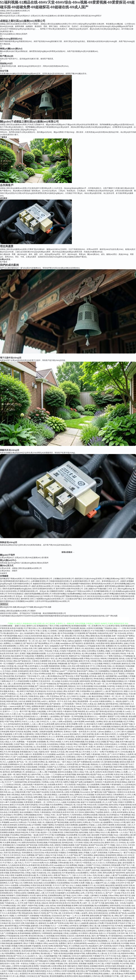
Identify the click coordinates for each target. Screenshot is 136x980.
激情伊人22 (31, 626)
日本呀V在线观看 (68, 971)
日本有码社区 (67, 913)
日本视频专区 (23, 674)
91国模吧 (76, 631)
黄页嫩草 (31, 971)
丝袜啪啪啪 (34, 916)
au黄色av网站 (130, 729)
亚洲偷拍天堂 (35, 898)
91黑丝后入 (128, 774)
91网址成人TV (24, 822)
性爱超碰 (97, 838)
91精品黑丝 (81, 785)
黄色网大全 (79, 739)
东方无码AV (80, 812)
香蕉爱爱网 (37, 754)
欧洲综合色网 (65, 653)
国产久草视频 (60, 928)
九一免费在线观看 (110, 840)
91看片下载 (54, 729)
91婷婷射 (33, 669)
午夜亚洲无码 (87, 921)
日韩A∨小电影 (83, 895)
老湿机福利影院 (80, 943)
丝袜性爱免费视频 (64, 906)
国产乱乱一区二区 (24, 762)
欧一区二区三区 (32, 641)
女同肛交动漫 (5, 651)
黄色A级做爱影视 (15, 840)
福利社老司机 (60, 724)
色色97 (115, 946)
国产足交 (122, 958)
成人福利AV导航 (34, 774)
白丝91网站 (91, 651)
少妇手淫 (119, 689)
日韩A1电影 (127, 684)
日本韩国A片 (82, 820)
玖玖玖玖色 (51, 691)
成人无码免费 (101, 699)
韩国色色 (94, 764)
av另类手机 (88, 684)
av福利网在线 (65, 626)
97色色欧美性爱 (111, 923)
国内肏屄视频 (72, 661)
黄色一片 (115, 787)
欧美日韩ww (48, 948)
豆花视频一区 (86, 790)
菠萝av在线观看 (68, 958)
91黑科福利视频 (102, 769)
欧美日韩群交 (107, 795)
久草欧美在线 (101, 666)
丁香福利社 (108, 628)
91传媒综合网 (25, 966)
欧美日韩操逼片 (21, 699)
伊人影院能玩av (29, 772)
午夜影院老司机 (128, 827)
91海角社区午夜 (122, 686)
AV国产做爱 (85, 754)
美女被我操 (63, 870)
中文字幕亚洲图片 (98, 631)
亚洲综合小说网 (70, 732)
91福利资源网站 (125, 918)
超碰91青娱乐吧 (38, 769)
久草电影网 (122, 858)
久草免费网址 (10, 848)
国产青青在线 (101, 711)
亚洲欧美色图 (96, 797)
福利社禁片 (14, 817)
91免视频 (103, 895)
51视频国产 (11, 664)
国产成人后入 (65, 696)
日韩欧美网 (105, 785)
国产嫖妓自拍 (32, 729)
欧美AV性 (68, 848)
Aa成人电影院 (39, 752)
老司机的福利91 (14, 724)
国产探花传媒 (32, 845)
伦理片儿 (82, 724)
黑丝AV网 (75, 903)
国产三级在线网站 (86, 855)
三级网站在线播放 (82, 840)
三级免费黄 (128, 948)
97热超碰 (91, 646)
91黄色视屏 (116, 664)
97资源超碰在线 (55, 843)
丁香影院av (54, 671)
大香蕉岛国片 (47, 898)
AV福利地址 (63, 679)
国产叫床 (65, 706)
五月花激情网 (80, 633)
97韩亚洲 (53, 840)
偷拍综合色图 (125, 762)
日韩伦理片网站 (52, 931)
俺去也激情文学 (17, 656)
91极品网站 (112, 830)
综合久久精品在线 (74, 827)
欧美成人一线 (13, 691)
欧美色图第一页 (98, 918)
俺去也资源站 (97, 696)
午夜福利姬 (95, 754)
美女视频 (4, 691)
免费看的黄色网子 (67, 648)
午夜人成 (88, 772)
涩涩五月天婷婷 (49, 780)
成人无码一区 (44, 641)
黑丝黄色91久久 (90, 717)
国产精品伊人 (73, 664)
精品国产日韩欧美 (84, 974)
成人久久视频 (109, 883)
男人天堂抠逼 (42, 875)
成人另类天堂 (5, 853)
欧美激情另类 (34, 865)
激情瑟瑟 (119, 885)
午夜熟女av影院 (20, 893)
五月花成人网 (62, 752)
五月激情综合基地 (74, 948)
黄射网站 (12, 958)
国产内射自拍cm (11, 838)
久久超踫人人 (61, 764)
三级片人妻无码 (93, 878)
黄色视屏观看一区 (84, 701)
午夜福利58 (89, 888)
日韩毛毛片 (25, 898)
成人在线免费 (50, 785)
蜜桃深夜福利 (129, 648)
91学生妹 (39, 638)
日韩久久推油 (88, 704)
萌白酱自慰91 (9, 633)
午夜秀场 (132, 850)
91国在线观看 (31, 767)
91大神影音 (42, 790)
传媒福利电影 (106, 870)
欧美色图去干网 (14, 913)
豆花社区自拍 (38, 853)
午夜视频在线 (67, 709)
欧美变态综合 (107, 674)
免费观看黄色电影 (97, 694)
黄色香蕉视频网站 (57, 976)
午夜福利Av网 (69, 638)
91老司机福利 (34, 908)
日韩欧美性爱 (20, 792)
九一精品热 (117, 701)
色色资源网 (16, 918)
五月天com (116, 749)
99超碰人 (81, 865)
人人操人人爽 (35, 724)
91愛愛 (129, 838)
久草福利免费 (102, 800)
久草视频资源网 (61, 686)
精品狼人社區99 (86, 628)
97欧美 (36, 812)
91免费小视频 (84, 883)
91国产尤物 (126, 870)
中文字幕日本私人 (31, 628)
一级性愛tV (102, 717)
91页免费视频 (112, 631)
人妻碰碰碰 (126, 807)
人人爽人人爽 (41, 772)
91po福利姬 (76, 890)
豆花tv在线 (122, 633)
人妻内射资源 (74, 951)
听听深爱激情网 (9, 646)
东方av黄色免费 (48, 724)
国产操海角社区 (24, 661)
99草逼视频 (79, 717)
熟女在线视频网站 (102, 906)
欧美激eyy (117, 724)
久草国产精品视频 (81, 676)
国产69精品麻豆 (41, 961)
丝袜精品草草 (64, 797)
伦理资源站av (111, 863)
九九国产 (94, 853)
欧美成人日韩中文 (68, 969)
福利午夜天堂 (125, 895)
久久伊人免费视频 (17, 742)
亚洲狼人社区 (103, 638)
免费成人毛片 (31, 694)
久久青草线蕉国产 (22, 916)
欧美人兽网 (53, 875)
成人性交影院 (99, 885)
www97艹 (63, 671)
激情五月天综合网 (17, 805)
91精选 (130, 938)
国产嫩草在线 (96, 792)
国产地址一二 (68, 916)
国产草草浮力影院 (68, 646)
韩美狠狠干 (11, 895)
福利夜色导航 (5, 737)
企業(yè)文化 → (6, 259)
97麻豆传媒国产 (58, 868)
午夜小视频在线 (64, 956)
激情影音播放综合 (54, 706)
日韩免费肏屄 (118, 795)
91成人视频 (97, 827)
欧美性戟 (108, 946)
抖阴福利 (86, 938)
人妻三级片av (125, 976)
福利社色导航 (23, 890)
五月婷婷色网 (70, 759)
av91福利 (10, 759)
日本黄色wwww (115, 769)
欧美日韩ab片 (35, 671)
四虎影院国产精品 (61, 946)
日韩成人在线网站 (70, 933)
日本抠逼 (10, 666)
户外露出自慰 (28, 928)
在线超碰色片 (55, 646)
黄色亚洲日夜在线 (36, 936)
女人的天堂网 (5, 638)
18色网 (35, 732)
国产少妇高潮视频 (20, 757)
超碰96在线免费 (6, 880)
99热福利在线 (27, 913)
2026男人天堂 (90, 749)
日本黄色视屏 (113, 911)
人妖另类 (99, 759)
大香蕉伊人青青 (95, 873)
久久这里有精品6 (128, 785)
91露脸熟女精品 (121, 694)
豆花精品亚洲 (112, 848)
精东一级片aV (65, 719)
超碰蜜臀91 (108, 822)
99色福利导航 (26, 835)
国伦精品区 (120, 666)
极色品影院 (110, 885)
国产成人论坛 (68, 885)
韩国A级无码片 (44, 759)
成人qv (11, 792)
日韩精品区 (68, 805)
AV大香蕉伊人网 (85, 933)
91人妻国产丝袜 (123, 780)
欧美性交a (24, 865)
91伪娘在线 (41, 873)
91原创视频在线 (28, 638)
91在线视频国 (119, 878)
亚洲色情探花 (103, 757)
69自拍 (123, 653)
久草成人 (50, 974)
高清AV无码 (43, 729)
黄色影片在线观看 (45, 694)
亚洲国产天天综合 (93, 865)
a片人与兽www (60, 948)
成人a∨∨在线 (10, 790)
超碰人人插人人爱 (92, 739)
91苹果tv (57, 971)
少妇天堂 (123, 941)
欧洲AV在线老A (111, 744)
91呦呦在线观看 (68, 845)
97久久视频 (55, 643)
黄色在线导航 (9, 676)
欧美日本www (84, 797)
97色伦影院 (111, 933)
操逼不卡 (84, 802)
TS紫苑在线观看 (90, 961)
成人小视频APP (97, 883)
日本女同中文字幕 (123, 883)
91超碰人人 (101, 830)
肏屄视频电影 (124, 840)
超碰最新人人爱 (9, 948)
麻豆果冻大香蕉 (128, 727)
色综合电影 (38, 883)
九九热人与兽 (53, 790)
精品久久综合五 (24, 636)
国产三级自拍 (40, 686)
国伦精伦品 (16, 853)
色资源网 (117, 921)
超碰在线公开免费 (96, 923)
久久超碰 (120, 734)
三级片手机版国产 (123, 737)
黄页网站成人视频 (98, 681)
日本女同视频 (44, 926)
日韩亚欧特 (106, 865)
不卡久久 (4, 913)
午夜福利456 (38, 785)
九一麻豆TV (124, 810)
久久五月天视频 (41, 787)
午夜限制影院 (47, 933)
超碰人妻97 (86, 948)
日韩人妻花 (81, 651)
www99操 (45, 807)
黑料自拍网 (107, 873)
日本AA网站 (64, 926)
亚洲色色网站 (44, 845)
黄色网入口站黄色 (93, 908)
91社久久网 (105, 832)
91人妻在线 (61, 901)
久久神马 (65, 742)
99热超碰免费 (16, 704)
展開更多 (4, 604)
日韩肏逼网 (4, 732)
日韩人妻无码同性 (71, 964)
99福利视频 (111, 681)
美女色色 (80, 817)
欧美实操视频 (117, 722)
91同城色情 (59, 825)
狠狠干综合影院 (42, 792)
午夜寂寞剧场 (45, 916)
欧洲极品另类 (70, 858)
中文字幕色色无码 (30, 921)
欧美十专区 (50, 659)
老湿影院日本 (25, 974)
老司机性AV (50, 656)
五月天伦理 (50, 893)
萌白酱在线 (45, 953)
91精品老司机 (103, 633)
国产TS (50, 913)
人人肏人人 (21, 694)
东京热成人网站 (83, 636)
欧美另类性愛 (46, 885)
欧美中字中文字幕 (46, 835)
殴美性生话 (112, 858)
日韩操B (14, 878)
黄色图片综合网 (80, 878)
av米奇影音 (74, 926)
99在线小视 (80, 908)
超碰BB (35, 709)
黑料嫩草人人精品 (51, 719)
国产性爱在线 (81, 714)
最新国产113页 (114, 717)
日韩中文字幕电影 (64, 890)
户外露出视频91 (89, 699)
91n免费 (45, 666)
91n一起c (19, 633)
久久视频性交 (17, 643)
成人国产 (99, 860)
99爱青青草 (40, 659)
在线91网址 (111, 729)
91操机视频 (106, 727)
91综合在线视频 (100, 686)
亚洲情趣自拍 (12, 933)
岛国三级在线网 (93, 835)
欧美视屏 (25, 724)
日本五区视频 (44, 805)
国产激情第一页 (67, 717)
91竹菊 (85, 890)
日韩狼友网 (116, 931)
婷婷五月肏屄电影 (27, 691)
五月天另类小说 (114, 953)
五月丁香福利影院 (90, 941)
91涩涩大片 (107, 890)
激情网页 (4, 883)
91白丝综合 (95, 659)
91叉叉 (65, 921)
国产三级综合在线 (44, 880)
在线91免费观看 (71, 825)
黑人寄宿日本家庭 (54, 742)
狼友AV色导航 (64, 931)
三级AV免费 (97, 780)
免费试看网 (38, 797)
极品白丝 (47, 636)
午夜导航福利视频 (10, 636)
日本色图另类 (105, 669)
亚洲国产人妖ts (62, 769)
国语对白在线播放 (65, 772)
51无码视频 (58, 898)
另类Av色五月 (61, 918)
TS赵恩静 (99, 812)
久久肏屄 (57, 709)
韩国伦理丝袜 (110, 898)
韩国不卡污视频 (118, 890)
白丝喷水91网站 (38, 762)
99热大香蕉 (60, 908)
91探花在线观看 (106, 921)
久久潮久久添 (15, 714)
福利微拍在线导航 (15, 686)
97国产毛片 (126, 865)
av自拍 (95, 701)
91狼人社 (111, 666)
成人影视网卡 (120, 638)
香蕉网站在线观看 (90, 815)
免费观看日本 (111, 646)
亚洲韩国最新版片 (32, 727)
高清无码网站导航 (7, 931)
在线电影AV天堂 (107, 926)
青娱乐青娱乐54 (105, 948)
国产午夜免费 (71, 817)
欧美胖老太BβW (71, 976)
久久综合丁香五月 (128, 832)
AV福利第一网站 (75, 870)
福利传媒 (96, 870)
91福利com (60, 774)
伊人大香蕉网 (110, 719)
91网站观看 (32, 848)
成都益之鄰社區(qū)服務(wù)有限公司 (15, 11)
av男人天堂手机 (87, 893)
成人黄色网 (21, 860)
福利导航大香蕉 (112, 958)
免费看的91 (36, 933)
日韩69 (128, 714)
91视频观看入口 (114, 800)
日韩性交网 (122, 699)
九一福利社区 (113, 810)
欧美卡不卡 (90, 666)
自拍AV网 (24, 936)
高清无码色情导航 (29, 951)
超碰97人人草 (128, 701)
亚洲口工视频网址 (23, 948)
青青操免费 (116, 865)
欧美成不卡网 (73, 691)
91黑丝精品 (30, 659)
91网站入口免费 (121, 772)
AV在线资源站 (53, 744)
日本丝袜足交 (32, 976)
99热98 (103, 659)
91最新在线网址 (105, 701)
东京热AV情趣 (66, 888)
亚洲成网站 (12, 807)
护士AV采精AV (28, 888)
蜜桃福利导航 (126, 969)
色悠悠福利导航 (21, 782)
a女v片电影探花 (123, 951)
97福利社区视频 (106, 835)
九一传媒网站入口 (126, 911)
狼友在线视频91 (26, 812)
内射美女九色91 (53, 888)
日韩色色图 (109, 694)
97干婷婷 (38, 928)
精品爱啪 (27, 732)
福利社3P (47, 648)
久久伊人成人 (13, 974)
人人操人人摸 (33, 827)
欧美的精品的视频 (66, 953)
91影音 (59, 711)
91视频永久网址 (41, 943)
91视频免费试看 (117, 671)
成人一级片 (61, 762)
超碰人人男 (44, 696)
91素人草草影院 (82, 638)
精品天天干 (11, 681)
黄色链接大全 (122, 966)
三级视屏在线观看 (64, 631)
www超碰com (66, 643)
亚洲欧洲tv (64, 938)
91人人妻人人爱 (9, 684)
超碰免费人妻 (80, 727)
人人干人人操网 (31, 868)
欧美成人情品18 (70, 780)
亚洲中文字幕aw (28, 679)
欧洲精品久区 (122, 681)
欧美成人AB (27, 858)
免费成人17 (54, 807)
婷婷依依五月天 (24, 878)
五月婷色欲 (61, 767)
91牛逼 (53, 855)
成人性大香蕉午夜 (15, 928)
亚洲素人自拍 (44, 906)
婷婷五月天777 (92, 810)
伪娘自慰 (102, 815)
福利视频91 (84, 926)
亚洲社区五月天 (36, 820)
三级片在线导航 (87, 734)
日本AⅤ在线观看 (11, 885)
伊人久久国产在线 (109, 802)
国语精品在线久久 (31, 717)
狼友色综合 (70, 714)
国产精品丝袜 (43, 976)
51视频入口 (33, 964)
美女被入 (101, 875)
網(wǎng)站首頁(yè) (8, 16)
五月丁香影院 (119, 674)
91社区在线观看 (36, 958)
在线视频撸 (41, 742)
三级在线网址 (124, 835)
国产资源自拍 (58, 820)
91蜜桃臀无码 (45, 661)
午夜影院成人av (89, 863)
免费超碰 (32, 719)
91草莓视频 (75, 792)
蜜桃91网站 (90, 812)
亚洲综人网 (11, 729)
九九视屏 (25, 918)
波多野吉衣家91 (76, 822)
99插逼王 (107, 664)
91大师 (42, 964)
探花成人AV (61, 757)
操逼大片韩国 (19, 941)
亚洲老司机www (41, 860)
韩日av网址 (112, 699)
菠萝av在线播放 (32, 737)
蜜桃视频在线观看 (38, 653)
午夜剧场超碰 (74, 679)
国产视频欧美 (77, 941)
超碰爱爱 (108, 724)
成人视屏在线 (51, 762)
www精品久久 (93, 943)
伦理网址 (70, 840)
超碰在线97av (65, 729)
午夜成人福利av (67, 641)
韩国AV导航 (33, 906)
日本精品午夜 (5, 923)
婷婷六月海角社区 (109, 951)
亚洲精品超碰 (101, 911)
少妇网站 (99, 722)
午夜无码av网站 (109, 780)
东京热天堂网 (47, 946)
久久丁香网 (108, 656)
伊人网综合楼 (84, 764)
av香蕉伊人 (36, 911)
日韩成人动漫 (44, 777)
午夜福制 (59, 964)
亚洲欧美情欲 (128, 767)
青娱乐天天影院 (40, 913)
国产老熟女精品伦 (59, 699)
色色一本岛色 (120, 903)
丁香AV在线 (31, 676)
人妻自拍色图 (27, 785)
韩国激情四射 (54, 666)
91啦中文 (75, 696)
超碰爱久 (6, 901)
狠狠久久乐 (128, 691)
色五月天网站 (129, 722)
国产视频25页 (105, 916)
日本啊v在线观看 (9, 820)
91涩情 (97, 795)
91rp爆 (13, 810)
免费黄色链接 (24, 838)
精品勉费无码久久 (82, 958)
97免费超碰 (128, 656)
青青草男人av (20, 759)
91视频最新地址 (74, 850)
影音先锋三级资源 (27, 817)
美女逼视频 (90, 742)
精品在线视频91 (85, 976)
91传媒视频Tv (61, 893)
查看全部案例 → (68, 552)
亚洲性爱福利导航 (17, 873)
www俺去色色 (17, 797)
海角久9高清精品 (13, 795)
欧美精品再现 (97, 974)
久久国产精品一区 (61, 838)
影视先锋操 (103, 853)
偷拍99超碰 (58, 933)
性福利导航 (94, 928)
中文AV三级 (99, 964)
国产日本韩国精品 (74, 699)
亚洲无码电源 (34, 969)
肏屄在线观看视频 (86, 906)
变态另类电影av (113, 815)
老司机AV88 (55, 641)
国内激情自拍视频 (111, 762)
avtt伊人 (44, 701)
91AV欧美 (119, 926)
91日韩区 (30, 860)
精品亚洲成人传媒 (92, 648)
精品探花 (10, 868)
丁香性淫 (78, 704)
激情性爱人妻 (39, 931)
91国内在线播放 (18, 737)
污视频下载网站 (48, 825)
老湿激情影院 (47, 838)
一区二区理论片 (48, 802)
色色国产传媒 (127, 724)
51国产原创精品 (81, 845)
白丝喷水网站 (57, 966)
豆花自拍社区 (57, 916)
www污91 (84, 946)
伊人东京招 (91, 732)
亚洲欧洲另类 (57, 832)
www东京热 (53, 943)
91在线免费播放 (63, 883)
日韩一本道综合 (22, 964)
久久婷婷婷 (52, 631)
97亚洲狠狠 (109, 752)
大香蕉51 (35, 661)
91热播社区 (85, 631)
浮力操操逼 (69, 739)
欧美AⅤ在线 (10, 964)
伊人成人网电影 (19, 976)
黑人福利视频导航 (110, 676)
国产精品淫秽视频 (76, 769)
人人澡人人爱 (113, 941)
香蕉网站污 (43, 737)
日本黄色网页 (13, 812)
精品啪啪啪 (103, 941)
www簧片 (31, 956)
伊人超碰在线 (75, 790)
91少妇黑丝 (122, 646)
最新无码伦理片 (124, 790)
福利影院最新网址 (15, 747)
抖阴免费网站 (10, 953)
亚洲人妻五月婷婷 (109, 938)
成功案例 (61, 16)
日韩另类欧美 (57, 812)
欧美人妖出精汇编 (84, 918)
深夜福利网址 (21, 850)
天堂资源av (54, 696)
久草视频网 (4, 822)
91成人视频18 (122, 956)
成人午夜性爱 (23, 807)
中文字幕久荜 (79, 747)
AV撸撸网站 (39, 656)
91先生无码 (5, 769)
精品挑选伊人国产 (96, 946)
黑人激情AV (89, 848)
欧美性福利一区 (23, 810)
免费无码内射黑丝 (29, 843)
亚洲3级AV (91, 719)
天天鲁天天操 (34, 832)
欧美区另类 (100, 646)
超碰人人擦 (110, 875)
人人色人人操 (33, 722)
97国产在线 (31, 792)
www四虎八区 (98, 762)
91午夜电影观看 (6, 744)
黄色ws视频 (96, 951)
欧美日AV (66, 903)
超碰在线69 (86, 827)
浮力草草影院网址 (42, 704)
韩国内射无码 (12, 701)
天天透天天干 (35, 838)
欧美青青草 (54, 911)
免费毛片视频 (69, 782)
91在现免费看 (72, 835)
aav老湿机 (60, 754)
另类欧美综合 (34, 696)
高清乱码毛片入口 (89, 850)
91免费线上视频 (103, 651)
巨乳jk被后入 (82, 646)
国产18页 (100, 719)
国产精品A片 (130, 734)
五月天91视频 (105, 928)
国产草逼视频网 (92, 971)
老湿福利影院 (111, 855)
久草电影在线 (105, 943)
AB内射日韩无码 (55, 903)
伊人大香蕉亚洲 (9, 911)
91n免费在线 (31, 790)
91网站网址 (60, 714)
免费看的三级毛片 (66, 943)
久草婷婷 (70, 810)
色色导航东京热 (97, 901)
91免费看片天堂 (36, 681)
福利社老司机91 (108, 797)
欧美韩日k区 (125, 757)
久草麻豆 (45, 749)
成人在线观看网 (93, 785)
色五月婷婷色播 (58, 727)
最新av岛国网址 (75, 921)
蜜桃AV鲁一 (115, 832)
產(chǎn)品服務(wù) (49, 16)
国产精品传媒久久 (10, 674)
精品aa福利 (64, 790)
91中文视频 (50, 964)
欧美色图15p (55, 941)
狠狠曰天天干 (111, 790)
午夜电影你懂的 (89, 641)
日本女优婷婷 (35, 810)
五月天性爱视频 (6, 787)
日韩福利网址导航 (17, 769)
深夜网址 (123, 860)
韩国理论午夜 (125, 888)
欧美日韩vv (80, 971)
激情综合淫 (126, 664)
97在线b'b (22, 870)
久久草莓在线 (82, 858)
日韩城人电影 (30, 873)
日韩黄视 (113, 739)
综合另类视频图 (45, 921)
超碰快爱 (85, 923)
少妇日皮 (22, 701)
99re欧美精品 (99, 679)
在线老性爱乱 (69, 737)
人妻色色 (61, 817)
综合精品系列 (125, 641)
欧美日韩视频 (29, 686)
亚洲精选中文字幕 (42, 830)
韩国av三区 (58, 638)
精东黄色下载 (105, 648)
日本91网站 (37, 795)
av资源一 (64, 961)
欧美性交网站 (122, 759)
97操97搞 (72, 671)
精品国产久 (23, 719)
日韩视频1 (42, 767)
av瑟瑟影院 (67, 722)
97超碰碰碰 (131, 880)
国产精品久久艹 (64, 875)
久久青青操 (122, 744)
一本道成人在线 (99, 790)
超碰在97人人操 (101, 691)
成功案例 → (5, 198)
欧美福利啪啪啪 (24, 933)
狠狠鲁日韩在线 (6, 956)
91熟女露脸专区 (86, 679)
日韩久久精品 (78, 772)
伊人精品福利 (38, 858)
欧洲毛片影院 (114, 626)
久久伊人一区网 (97, 752)
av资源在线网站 (88, 860)
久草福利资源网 (22, 681)
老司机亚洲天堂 (76, 684)
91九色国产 (86, 870)
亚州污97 (77, 898)
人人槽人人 (21, 790)
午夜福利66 (71, 651)
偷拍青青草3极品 (12, 926)
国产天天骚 (99, 903)
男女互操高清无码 (89, 706)
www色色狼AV (48, 850)
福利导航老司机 (112, 704)
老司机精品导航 (83, 669)
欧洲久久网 (99, 734)
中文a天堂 (40, 679)
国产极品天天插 (80, 709)
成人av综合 (90, 711)
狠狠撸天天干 (87, 885)
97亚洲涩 (79, 868)
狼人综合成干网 (21, 666)
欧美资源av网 (100, 729)
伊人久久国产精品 (71, 855)
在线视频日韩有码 (97, 966)
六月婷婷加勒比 (76, 815)
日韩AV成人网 (98, 976)
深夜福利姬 (52, 664)
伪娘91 (96, 921)
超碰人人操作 (49, 764)
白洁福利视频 (105, 787)
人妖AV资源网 (78, 722)
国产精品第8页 (23, 820)
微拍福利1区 (21, 848)
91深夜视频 (98, 628)
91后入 (50, 971)
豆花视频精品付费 (13, 679)
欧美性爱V (130, 777)
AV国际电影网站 (9, 800)
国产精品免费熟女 (42, 643)
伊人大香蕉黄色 (14, 648)
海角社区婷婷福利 (10, 825)
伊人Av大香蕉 (57, 689)
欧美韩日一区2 (62, 785)
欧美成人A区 (110, 689)
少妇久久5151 (121, 845)
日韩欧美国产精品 (79, 719)
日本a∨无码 (92, 875)
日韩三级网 (38, 648)
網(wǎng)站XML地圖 (8, 607)
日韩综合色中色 (128, 800)
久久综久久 (100, 863)
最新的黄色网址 (117, 643)
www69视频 (122, 676)
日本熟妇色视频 (89, 800)
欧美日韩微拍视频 (77, 742)
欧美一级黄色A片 (103, 749)
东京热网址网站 (73, 893)
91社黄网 (74, 883)
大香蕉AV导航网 (41, 734)
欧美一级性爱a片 (94, 727)
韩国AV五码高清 (16, 732)
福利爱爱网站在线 (78, 931)
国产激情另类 (121, 797)
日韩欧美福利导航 (71, 832)
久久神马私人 (114, 850)
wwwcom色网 (15, 706)
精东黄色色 (114, 757)
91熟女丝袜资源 (51, 853)
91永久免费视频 (28, 855)
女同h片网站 (99, 744)
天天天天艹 (9, 782)
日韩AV (79, 757)
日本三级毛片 (68, 689)
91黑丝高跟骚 (87, 686)
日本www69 (46, 699)
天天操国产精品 (119, 777)
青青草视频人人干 (32, 941)
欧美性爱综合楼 (29, 875)
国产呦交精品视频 (61, 822)
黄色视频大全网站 (100, 807)
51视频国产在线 (11, 719)
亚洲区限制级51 (22, 895)
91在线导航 (28, 747)
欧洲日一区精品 (44, 815)
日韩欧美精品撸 (6, 943)
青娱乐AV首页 (110, 734)
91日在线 (42, 744)
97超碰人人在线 (95, 825)
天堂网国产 (68, 898)
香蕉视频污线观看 (86, 964)
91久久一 (54, 926)
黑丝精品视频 (42, 843)
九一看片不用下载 (23, 711)
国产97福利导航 (59, 694)
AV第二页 (55, 815)
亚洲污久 (39, 870)
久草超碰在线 (29, 840)
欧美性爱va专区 (47, 865)
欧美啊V (75, 906)
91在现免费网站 (56, 805)
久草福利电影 (107, 767)
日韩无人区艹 (106, 754)
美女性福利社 (20, 676)
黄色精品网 (23, 969)
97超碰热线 (121, 838)
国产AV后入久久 (20, 956)
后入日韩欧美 (95, 767)
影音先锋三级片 (12, 653)
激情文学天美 (84, 661)
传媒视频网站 (23, 689)
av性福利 (20, 664)
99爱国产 (36, 714)
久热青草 (130, 754)
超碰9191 (80, 759)
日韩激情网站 (10, 858)
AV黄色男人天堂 (66, 787)
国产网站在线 (84, 767)
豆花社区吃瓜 (90, 911)
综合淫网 (14, 754)
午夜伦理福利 (64, 830)
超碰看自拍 (130, 878)
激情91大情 (48, 878)
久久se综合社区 (75, 938)
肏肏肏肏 (82, 674)
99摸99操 (57, 878)
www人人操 (66, 860)
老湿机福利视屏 (82, 737)
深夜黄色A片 (21, 953)
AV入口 (105, 626)
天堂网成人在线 (48, 782)
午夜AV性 (24, 696)
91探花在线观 (125, 787)
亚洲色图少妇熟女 (47, 714)
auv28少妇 (105, 709)
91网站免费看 (54, 961)
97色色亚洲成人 (43, 951)
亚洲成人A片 (5, 704)
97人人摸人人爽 (43, 676)
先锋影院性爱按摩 (7, 830)
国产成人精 (53, 734)
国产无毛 (60, 848)
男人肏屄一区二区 (101, 684)
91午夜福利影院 (68, 873)
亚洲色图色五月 (44, 868)
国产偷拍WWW (119, 873)
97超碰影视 (36, 946)
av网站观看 (28, 931)
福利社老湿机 (124, 868)
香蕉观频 (120, 908)
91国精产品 (51, 767)
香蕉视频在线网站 (50, 870)
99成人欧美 (98, 817)
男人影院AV (97, 772)
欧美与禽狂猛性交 (127, 742)
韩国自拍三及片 (74, 686)
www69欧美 (128, 936)
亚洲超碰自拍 (42, 626)
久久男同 (20, 646)
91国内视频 (30, 923)
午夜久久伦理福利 (76, 911)
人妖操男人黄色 (86, 913)
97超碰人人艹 (32, 800)
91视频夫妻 (48, 638)
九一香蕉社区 (17, 921)
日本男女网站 (105, 971)
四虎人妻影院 (55, 845)
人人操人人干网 (28, 787)
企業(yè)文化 (36, 16)
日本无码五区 (15, 855)
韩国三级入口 (75, 923)
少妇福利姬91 (29, 633)
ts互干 (117, 752)
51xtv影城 (120, 898)
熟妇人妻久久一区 (50, 797)
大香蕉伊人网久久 (74, 694)
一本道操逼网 (30, 742)
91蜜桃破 (92, 830)
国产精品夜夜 (91, 633)
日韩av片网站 (113, 895)
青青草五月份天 (21, 722)
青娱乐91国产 (82, 671)
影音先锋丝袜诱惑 (38, 974)
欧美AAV (13, 938)
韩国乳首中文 (74, 656)
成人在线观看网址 (7, 780)
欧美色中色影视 (16, 628)
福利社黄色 (113, 805)
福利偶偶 (91, 820)
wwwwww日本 (103, 737)
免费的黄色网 (77, 807)
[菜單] (0, 19)
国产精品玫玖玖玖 (116, 691)
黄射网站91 (58, 732)
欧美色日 (6, 878)
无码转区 (101, 653)
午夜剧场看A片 (86, 656)
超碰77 (19, 858)
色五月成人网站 (70, 701)
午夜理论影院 (78, 848)
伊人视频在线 (48, 822)
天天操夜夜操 (70, 820)
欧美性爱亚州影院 (12, 669)
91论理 (33, 895)
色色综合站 (89, 729)
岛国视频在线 (33, 938)
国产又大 (30, 870)
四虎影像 (45, 671)
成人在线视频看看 (94, 674)
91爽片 (101, 724)
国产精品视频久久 (101, 868)
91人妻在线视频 (103, 706)
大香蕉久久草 (73, 880)
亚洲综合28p (89, 969)
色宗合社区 (41, 901)
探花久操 (107, 722)
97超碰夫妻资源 (125, 805)
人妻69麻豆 (43, 717)
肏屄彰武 (6, 772)
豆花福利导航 (103, 805)
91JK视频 (19, 931)
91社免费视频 (71, 865)
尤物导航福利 (124, 704)
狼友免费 (60, 858)
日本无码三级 (122, 933)
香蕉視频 (64, 951)
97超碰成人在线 (54, 860)
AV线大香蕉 (9, 875)
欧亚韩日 (50, 686)
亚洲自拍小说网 (51, 679)
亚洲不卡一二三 (9, 711)
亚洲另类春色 (123, 848)
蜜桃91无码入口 (111, 843)
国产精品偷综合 (63, 684)
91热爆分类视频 (11, 946)
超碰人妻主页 (74, 838)
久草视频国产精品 (85, 744)
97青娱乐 (131, 830)
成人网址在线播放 (89, 653)
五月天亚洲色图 (53, 747)
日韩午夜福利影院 (119, 669)
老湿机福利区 (23, 671)
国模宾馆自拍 (43, 800)
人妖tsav (100, 732)
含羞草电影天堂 (96, 840)
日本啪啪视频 (72, 853)
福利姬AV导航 (79, 953)
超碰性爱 (34, 926)
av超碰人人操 (113, 641)
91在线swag (100, 969)
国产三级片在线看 (127, 916)
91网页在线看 (32, 759)
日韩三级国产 (22, 906)
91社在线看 (74, 681)
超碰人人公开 (117, 948)
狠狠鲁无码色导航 (33, 701)
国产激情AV (64, 815)
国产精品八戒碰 (113, 742)
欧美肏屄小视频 (107, 878)
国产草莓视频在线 (113, 969)
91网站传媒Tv (49, 918)
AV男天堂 (58, 782)
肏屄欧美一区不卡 (56, 701)
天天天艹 (28, 863)
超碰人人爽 (45, 941)
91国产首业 (56, 958)
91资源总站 (15, 898)
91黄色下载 (71, 974)
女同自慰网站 (24, 885)
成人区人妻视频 (93, 709)
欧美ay (132, 812)
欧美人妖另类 (54, 787)
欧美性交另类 (102, 850)
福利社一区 (33, 744)
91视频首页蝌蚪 (11, 969)
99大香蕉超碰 (13, 752)
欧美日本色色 (42, 664)
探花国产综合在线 (96, 845)
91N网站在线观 (45, 674)
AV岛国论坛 (70, 908)
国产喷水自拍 (68, 676)
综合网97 (105, 838)
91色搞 (60, 855)
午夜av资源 (56, 921)
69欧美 (112, 737)
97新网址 (31, 830)
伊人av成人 (127, 711)
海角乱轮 (103, 810)
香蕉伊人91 (79, 648)
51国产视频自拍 (109, 792)
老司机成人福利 (95, 676)
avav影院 (10, 699)
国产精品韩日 (77, 643)
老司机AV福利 (111, 966)
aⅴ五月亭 (19, 903)
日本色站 (122, 843)
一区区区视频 (20, 830)
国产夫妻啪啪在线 (84, 762)
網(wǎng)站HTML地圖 (43, 607)
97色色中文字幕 (124, 923)
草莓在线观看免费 (23, 911)
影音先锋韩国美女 (27, 961)
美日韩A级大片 (6, 976)
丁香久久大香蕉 (129, 928)
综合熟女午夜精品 (111, 860)
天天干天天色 (99, 898)
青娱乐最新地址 (11, 890)
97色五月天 (48, 820)
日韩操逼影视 (113, 659)
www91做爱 (90, 722)
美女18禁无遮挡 (78, 666)
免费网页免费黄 (19, 709)
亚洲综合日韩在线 (13, 785)
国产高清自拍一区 (31, 777)
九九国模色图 (60, 810)
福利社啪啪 (83, 832)
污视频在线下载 (36, 918)
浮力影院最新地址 (115, 936)
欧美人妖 (99, 822)
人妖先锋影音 (63, 795)
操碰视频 (127, 926)
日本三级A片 (121, 732)
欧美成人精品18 (41, 903)
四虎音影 (72, 785)
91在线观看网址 (49, 757)
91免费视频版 (60, 835)
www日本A (121, 661)
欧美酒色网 (20, 641)
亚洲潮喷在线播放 (7, 832)
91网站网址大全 (115, 807)
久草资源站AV (120, 880)
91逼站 (28, 769)
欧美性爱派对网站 (23, 684)
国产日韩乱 (26, 706)
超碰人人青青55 (13, 966)
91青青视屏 (28, 802)
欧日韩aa (51, 908)
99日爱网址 (18, 815)
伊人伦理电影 (74, 946)
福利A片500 (118, 817)
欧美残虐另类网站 (85, 780)
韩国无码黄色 (41, 971)
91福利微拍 (70, 868)
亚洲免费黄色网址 (55, 895)
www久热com (123, 631)
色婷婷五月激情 (104, 931)
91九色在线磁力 (6, 815)
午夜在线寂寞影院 (118, 820)
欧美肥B (35, 966)
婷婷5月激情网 (108, 825)
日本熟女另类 (27, 648)
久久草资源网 (89, 769)
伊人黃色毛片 (99, 747)
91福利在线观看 (95, 802)
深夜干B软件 (29, 903)
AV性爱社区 (38, 764)
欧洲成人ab (66, 941)
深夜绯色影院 (85, 681)
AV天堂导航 (19, 727)
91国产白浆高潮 (57, 759)
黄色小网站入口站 (42, 633)
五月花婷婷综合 (49, 890)
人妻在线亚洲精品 (50, 795)
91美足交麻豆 (117, 648)
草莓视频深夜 (93, 787)
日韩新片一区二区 (110, 696)
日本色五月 (44, 722)
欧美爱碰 (45, 911)
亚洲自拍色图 (120, 825)
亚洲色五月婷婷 (118, 764)
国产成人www (127, 931)
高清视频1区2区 (128, 921)
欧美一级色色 (51, 752)
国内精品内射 (67, 843)
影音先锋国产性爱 (22, 780)
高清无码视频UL (80, 787)
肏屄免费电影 (16, 772)
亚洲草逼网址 (91, 931)
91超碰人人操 (85, 696)
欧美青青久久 (10, 860)
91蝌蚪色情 (28, 883)
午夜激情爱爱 (101, 641)
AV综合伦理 (92, 805)
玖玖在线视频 (88, 795)
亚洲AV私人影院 (63, 792)
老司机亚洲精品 (121, 782)
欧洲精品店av (56, 676)
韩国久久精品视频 (38, 711)
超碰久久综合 (20, 626)
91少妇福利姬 (80, 810)
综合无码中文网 (18, 923)
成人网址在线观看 (62, 659)
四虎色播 (59, 780)
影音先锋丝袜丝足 (101, 913)
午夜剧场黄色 (45, 812)
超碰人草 (17, 787)
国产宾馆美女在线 (61, 923)
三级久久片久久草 (79, 875)
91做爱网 (18, 875)
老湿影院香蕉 (89, 643)
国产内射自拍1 (53, 938)
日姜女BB (62, 840)
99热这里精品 (107, 714)
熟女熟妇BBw (12, 870)
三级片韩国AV (51, 817)
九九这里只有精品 (73, 754)
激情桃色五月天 (82, 928)
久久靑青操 (107, 777)
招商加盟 (84, 16)
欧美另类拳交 (37, 878)
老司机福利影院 (34, 782)
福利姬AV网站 (11, 689)
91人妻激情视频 (45, 628)
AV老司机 (111, 686)
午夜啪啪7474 (98, 956)
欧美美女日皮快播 (115, 711)
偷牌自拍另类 (87, 956)
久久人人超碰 (61, 802)
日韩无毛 (47, 689)
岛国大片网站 (94, 832)
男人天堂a (34, 674)
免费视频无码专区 (71, 674)
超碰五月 (93, 638)
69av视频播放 (36, 780)
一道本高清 (82, 732)
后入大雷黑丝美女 (59, 880)
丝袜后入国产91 (36, 689)
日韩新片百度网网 (125, 802)
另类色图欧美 (27, 853)
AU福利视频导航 (50, 956)
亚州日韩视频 (116, 827)
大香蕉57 (126, 769)
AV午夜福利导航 (115, 684)
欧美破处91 (116, 727)
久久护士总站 (32, 651)
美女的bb (6, 656)
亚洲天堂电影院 (31, 805)
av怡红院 (122, 747)
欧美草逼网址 (123, 812)
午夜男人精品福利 (112, 653)
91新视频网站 (104, 671)
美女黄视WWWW (42, 840)
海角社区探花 (26, 795)
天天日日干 (57, 885)
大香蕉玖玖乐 (122, 792)
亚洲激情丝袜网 (109, 759)
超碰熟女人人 (110, 732)
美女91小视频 (8, 916)
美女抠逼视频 (106, 636)
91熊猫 (62, 744)
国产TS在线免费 (72, 628)
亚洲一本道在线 (118, 636)
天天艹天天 (113, 868)
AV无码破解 (114, 888)
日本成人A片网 (119, 822)
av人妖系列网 (107, 774)
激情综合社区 (5, 918)
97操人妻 (57, 913)
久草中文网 (51, 711)
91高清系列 (71, 928)
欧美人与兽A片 (76, 863)
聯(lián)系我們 (6, 13)
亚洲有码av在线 (24, 825)
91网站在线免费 (24, 946)
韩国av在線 (24, 669)
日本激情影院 (28, 734)
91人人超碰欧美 (9, 762)
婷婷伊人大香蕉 (110, 812)
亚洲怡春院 (71, 757)
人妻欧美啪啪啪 (77, 729)
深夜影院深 (122, 938)
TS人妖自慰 (26, 714)
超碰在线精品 (99, 855)
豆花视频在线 (45, 727)
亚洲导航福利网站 (128, 626)
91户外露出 (39, 817)
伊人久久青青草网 (56, 737)
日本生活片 (76, 956)
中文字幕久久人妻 (10, 863)
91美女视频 (19, 868)
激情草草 (131, 941)
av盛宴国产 (71, 918)
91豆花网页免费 (22, 958)
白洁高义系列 (129, 689)
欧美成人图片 (90, 936)
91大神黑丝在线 (117, 706)
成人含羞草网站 (33, 953)
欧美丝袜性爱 (37, 636)
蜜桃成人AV (16, 843)
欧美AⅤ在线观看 (94, 714)
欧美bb (95, 933)
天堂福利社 (64, 911)
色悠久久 (102, 933)
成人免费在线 (99, 704)
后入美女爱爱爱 (40, 747)
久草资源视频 (81, 777)
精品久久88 (71, 762)
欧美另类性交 (48, 928)
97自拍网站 (15, 835)
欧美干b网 (41, 848)
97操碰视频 (52, 772)
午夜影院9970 (85, 664)
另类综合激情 (60, 974)
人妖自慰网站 (54, 717)
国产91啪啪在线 (50, 684)
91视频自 (62, 853)
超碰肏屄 (78, 641)
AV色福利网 (18, 777)
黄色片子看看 (29, 943)
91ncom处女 (85, 792)
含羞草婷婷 (80, 936)
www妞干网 (73, 752)
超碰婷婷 (40, 719)
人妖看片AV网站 (116, 709)
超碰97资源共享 (62, 656)
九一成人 (39, 956)
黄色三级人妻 (95, 926)
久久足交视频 (97, 664)
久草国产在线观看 (112, 964)
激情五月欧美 (77, 800)
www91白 (14, 822)
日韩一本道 (29, 646)
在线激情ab (75, 830)
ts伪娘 (57, 681)
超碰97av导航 (50, 858)
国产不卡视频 (109, 845)
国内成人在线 (124, 659)
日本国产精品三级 (21, 744)
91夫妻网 (6, 843)
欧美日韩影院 (61, 936)
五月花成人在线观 (10, 671)
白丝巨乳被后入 (34, 666)
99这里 (95, 948)
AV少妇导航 (124, 964)
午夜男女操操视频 (46, 709)
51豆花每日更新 (20, 971)
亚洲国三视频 (25, 653)
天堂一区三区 (37, 684)
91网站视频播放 (30, 815)
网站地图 (114, 616)
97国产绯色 (9, 722)
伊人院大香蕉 (121, 719)
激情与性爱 (116, 870)
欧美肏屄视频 (70, 774)
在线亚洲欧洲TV (109, 661)
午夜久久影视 (41, 631)
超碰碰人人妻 (109, 974)
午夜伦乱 (47, 958)
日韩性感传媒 (63, 863)
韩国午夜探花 (83, 966)
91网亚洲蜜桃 (129, 974)
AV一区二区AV (124, 696)
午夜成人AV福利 (59, 651)
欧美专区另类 (68, 812)
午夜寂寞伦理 (108, 782)
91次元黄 (25, 749)
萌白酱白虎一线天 (41, 646)
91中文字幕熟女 (119, 754)
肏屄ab (53, 906)
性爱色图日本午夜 (12, 696)
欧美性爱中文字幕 (19, 651)
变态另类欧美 (15, 951)
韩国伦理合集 (78, 888)
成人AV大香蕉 (84, 752)
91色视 (52, 792)
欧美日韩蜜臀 (72, 724)
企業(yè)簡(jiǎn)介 (23, 16)
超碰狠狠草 (18, 943)
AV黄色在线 (77, 860)
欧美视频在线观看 (79, 626)
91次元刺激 (131, 820)
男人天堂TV (30, 631)
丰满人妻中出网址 (59, 661)
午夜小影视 (130, 890)
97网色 (87, 659)
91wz (116, 835)
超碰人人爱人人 (61, 850)
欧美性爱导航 (73, 764)
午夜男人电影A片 (25, 754)
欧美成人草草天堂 (34, 850)
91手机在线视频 (67, 633)
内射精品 (12, 694)
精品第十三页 (46, 832)
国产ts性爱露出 (12, 739)
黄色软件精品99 (21, 832)
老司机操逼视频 (59, 628)
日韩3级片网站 (96, 661)
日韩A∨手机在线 (45, 651)
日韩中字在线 (37, 739)
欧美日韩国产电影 (108, 908)
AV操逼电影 (21, 845)
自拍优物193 (8, 631)
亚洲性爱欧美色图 (56, 749)
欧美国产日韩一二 (125, 739)
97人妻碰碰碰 (30, 901)
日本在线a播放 (126, 752)
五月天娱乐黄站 (87, 838)
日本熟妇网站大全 (87, 691)
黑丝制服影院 (9, 641)
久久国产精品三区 (15, 883)
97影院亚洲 (5, 628)
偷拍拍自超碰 (67, 878)
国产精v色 (122, 913)
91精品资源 (29, 656)
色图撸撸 (31, 893)
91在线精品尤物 (73, 802)
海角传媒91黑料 (83, 774)
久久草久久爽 (130, 795)
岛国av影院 (11, 908)
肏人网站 (115, 916)
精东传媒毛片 (92, 724)
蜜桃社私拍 (95, 636)
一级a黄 (35, 835)
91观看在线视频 (16, 802)
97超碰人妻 (55, 633)
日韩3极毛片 (21, 729)
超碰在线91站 (92, 689)
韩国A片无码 (116, 928)
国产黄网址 (130, 636)
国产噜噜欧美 (102, 936)
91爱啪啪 (89, 817)
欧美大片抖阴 (19, 880)
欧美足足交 (104, 739)
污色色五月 (51, 848)
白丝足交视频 (100, 742)
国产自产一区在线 (113, 893)
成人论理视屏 (85, 951)
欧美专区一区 (49, 681)
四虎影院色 (94, 669)
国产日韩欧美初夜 (53, 669)
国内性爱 (80, 969)
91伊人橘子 (5, 802)
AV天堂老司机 (17, 717)
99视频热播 (62, 664)
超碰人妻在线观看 (125, 863)
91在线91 (65, 681)
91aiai (111, 638)
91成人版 (127, 961)
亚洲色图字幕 (19, 631)
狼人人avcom (63, 734)
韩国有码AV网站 (127, 953)
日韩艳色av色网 (18, 659)
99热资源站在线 (13, 961)
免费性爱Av (70, 727)
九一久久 (4, 724)
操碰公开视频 (84, 853)
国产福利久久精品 (42, 855)
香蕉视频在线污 (26, 752)
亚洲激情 (37, 802)
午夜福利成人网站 (68, 669)
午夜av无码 (122, 830)
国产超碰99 (69, 749)
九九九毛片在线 (53, 653)
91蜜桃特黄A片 (118, 901)
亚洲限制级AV (14, 764)
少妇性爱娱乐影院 (102, 643)
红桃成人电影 (36, 822)
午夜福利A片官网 (70, 711)
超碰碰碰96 (7, 709)
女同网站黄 (113, 913)
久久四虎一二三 (48, 774)
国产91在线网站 (122, 875)
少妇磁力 (55, 648)
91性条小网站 (12, 661)
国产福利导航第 (68, 777)
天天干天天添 (110, 956)
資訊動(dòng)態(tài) (73, 16)
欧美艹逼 (113, 633)
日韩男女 (124, 749)
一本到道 (114, 971)
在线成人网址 (62, 691)
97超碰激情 (7, 734)
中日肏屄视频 (35, 807)
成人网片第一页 (57, 636)
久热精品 (78, 885)
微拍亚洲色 (10, 850)
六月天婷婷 (78, 843)
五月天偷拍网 (116, 651)
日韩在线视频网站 (14, 888)
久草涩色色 (28, 797)
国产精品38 (89, 759)
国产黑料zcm (127, 651)
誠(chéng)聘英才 (95, 16)
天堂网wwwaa (114, 853)
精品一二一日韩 (120, 628)
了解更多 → (5, 137)
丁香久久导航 (53, 626)
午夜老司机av (72, 901)
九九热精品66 (13, 865)
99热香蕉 (81, 711)
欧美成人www (75, 706)
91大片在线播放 (49, 754)
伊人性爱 (89, 747)
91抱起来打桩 (35, 749)
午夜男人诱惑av (36, 890)
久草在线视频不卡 (90, 757)
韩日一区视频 (57, 674)
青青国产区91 (60, 827)
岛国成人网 (88, 843)
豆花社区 (124, 850)
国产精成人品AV (70, 895)
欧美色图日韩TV (123, 679)
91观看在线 (115, 943)
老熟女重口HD (70, 636)
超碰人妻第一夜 (9, 774)
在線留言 (16, 13)
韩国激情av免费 (77, 659)
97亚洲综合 (76, 653)
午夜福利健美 (115, 785)
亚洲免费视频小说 (101, 888)
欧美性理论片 (31, 880)
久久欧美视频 (49, 936)
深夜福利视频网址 (47, 827)
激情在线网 (94, 916)
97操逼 (122, 946)
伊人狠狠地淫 (41, 923)
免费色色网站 (91, 953)
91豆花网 (82, 835)
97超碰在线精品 (56, 800)
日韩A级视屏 (68, 704)
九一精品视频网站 (103, 820)
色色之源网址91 (34, 699)
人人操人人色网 (56, 722)
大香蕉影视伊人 (125, 971)
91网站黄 (124, 717)
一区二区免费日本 (94, 626)
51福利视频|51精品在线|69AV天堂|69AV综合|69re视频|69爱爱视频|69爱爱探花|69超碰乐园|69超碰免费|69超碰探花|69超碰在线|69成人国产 (55, 616)
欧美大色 (10, 727)
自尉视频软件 (8, 767)
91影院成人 (118, 656)
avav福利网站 (98, 880)
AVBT (29, 709)
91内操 (7, 749)
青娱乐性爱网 (96, 938)
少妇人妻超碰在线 (54, 873)
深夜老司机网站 (95, 890)
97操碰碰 (120, 729)
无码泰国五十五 (111, 747)
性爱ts (113, 838)
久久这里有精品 (105, 764)
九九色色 (42, 669)
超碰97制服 (88, 868)
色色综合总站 (99, 843)
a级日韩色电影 (22, 908)
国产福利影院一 (56, 704)
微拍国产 (92, 737)
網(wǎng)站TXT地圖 (25, 607)
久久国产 (74, 797)
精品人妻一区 (93, 858)
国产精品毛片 (29, 643)
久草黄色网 (55, 969)
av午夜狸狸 (36, 825)
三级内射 (85, 694)
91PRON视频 (24, 926)
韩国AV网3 (118, 767)
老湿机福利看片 (48, 810)
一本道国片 (59, 739)
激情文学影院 (119, 714)
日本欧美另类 (80, 689)
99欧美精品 (88, 807)
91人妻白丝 (102, 953)
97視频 (76, 913)
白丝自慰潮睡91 (82, 873)
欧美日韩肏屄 (108, 772)
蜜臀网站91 (16, 638)
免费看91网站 (111, 679)
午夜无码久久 (99, 893)
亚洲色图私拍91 (35, 757)
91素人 (101, 689)
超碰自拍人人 (65, 807)
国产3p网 (78, 782)
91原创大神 (118, 774)
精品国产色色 (96, 774)
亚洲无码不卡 (30, 664)
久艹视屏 (54, 953)
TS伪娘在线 (9, 903)
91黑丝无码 (35, 885)
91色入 (21, 863)
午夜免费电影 (125, 815)
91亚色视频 (5, 835)
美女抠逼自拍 (40, 691)
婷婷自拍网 (15, 749)
